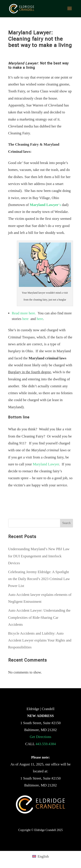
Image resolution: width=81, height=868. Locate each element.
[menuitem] (40, 856)
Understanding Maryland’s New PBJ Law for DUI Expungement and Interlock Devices (39, 556)
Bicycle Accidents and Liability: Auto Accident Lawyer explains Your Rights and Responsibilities (40, 640)
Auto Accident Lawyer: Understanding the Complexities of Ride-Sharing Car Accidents (39, 617)
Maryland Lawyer (46, 464)
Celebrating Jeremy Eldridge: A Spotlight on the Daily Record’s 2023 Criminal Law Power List (39, 579)
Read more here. (24, 313)
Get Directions (41, 737)
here (25, 319)
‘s (45, 205)
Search (67, 523)
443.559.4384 (46, 744)
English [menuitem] (43, 856)
